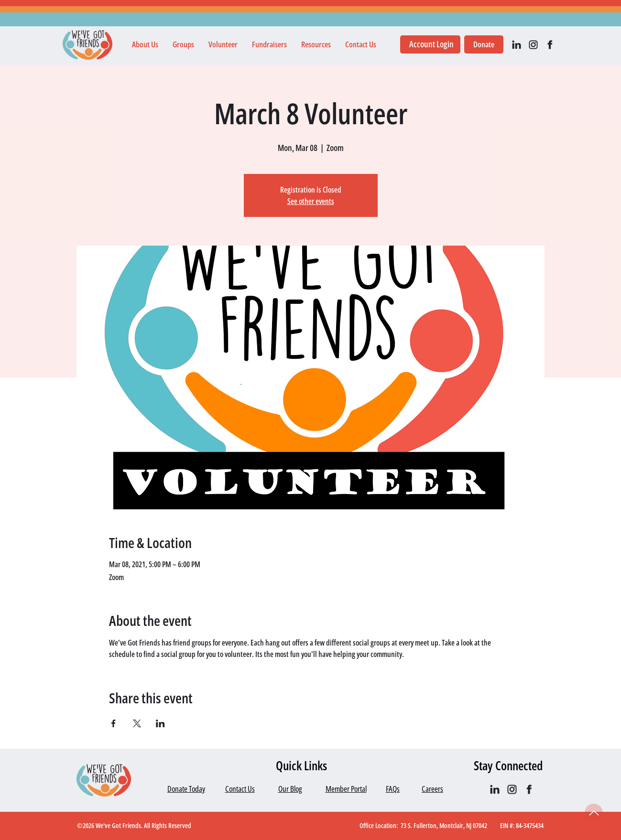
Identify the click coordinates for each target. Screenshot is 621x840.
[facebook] (550, 45)
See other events (311, 201)
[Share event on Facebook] (114, 723)
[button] (145, 44)
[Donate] (484, 44)
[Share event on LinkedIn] (160, 723)
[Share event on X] (137, 723)
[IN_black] (517, 45)
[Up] (594, 813)
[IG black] (533, 45)
